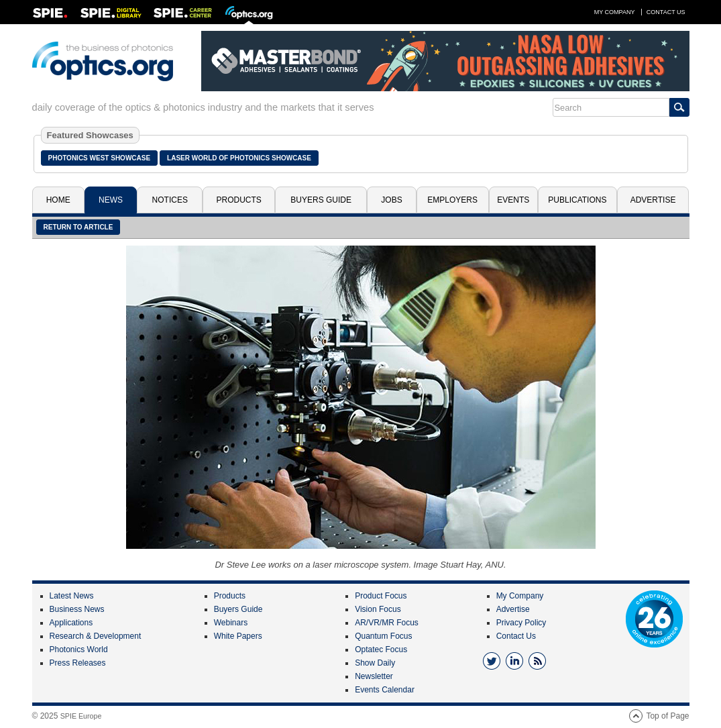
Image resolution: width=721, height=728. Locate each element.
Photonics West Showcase (100, 158)
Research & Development (96, 636)
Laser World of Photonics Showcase (239, 158)
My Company (615, 12)
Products (239, 200)
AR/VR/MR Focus (387, 623)
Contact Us (666, 12)
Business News (77, 609)
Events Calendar (385, 690)
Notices (170, 200)
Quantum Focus (383, 636)
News (111, 200)
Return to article (78, 227)
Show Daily (375, 663)
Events (513, 200)
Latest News (72, 596)
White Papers (238, 636)
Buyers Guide (321, 200)
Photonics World (79, 649)
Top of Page (667, 716)
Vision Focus (378, 609)
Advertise (653, 200)
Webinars (231, 623)
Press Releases (78, 663)
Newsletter (374, 676)
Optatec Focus (381, 649)
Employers (452, 200)
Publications (577, 200)
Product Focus (381, 596)
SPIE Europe (81, 716)
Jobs (391, 200)
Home (58, 200)
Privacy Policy (521, 623)
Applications (71, 623)
